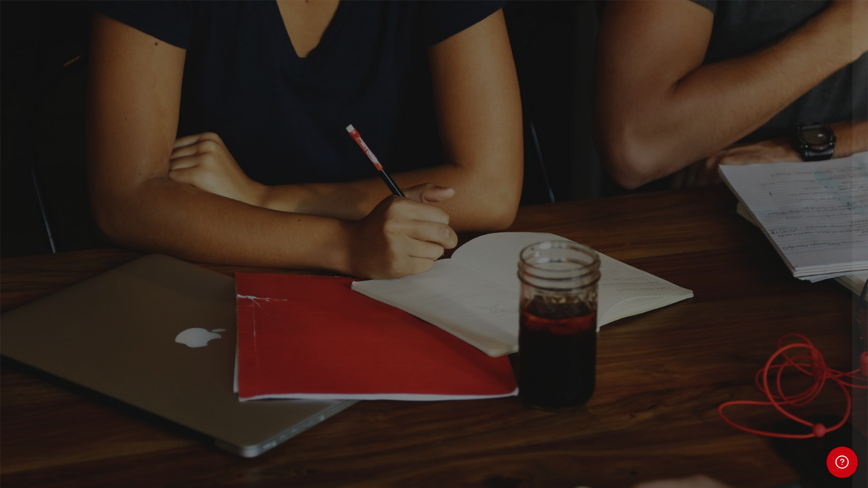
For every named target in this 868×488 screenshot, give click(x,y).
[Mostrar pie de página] (842, 462)
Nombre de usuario (650, 218)
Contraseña (632, 286)
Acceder (725, 391)
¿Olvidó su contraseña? (799, 352)
